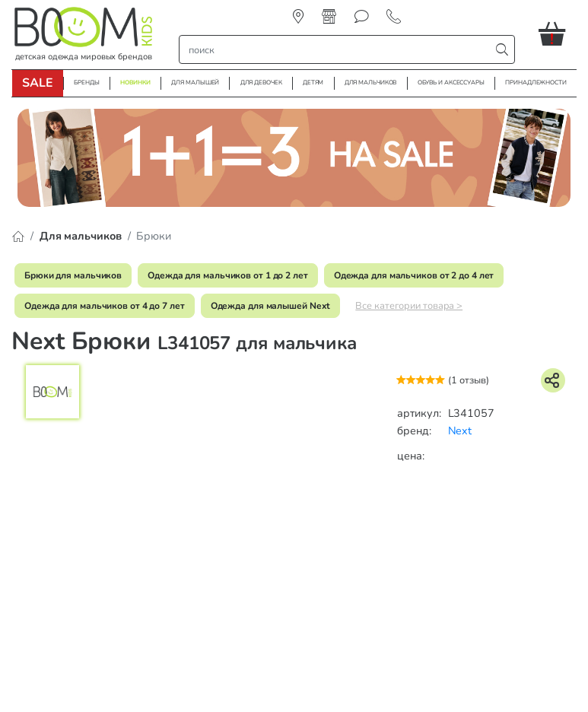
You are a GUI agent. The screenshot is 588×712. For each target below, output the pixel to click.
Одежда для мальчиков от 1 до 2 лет (228, 275)
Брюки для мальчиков (73, 275)
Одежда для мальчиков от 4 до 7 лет (105, 306)
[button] (558, 33)
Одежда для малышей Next (271, 306)
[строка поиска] (338, 49)
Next (460, 431)
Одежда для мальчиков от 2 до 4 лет (414, 275)
